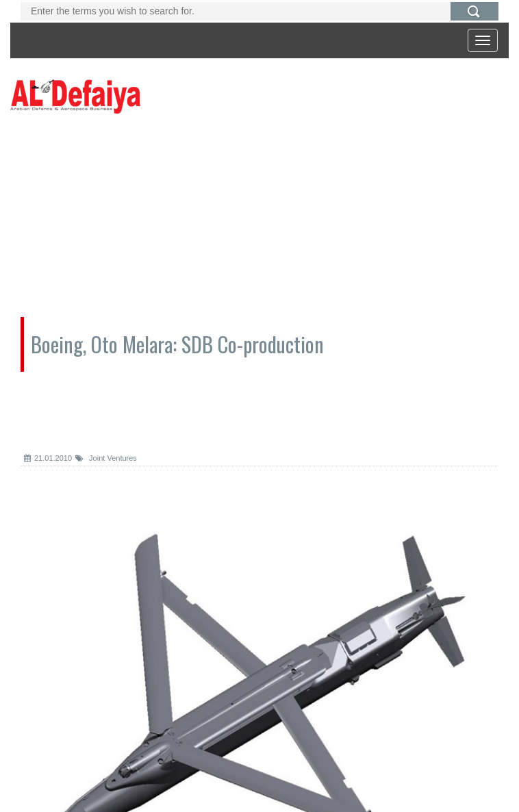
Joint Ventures (106, 458)
